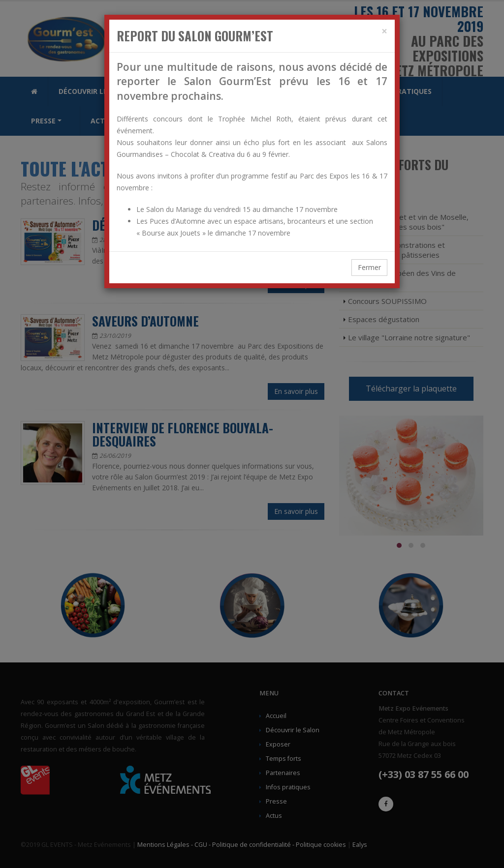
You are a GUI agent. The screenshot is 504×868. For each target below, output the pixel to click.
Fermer (369, 267)
